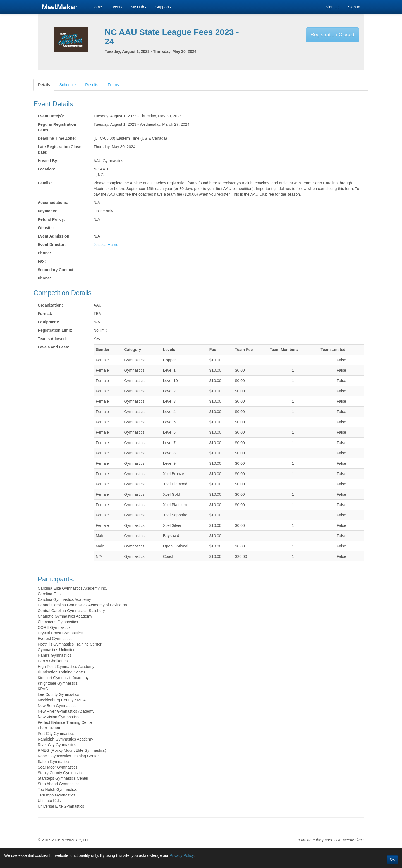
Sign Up (333, 7)
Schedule (68, 85)
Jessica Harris (106, 245)
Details (44, 85)
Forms (113, 85)
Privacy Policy (181, 855)
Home (97, 7)
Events (116, 7)
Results (92, 85)
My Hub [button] (139, 7)
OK (392, 860)
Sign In (354, 7)
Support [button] (163, 7)
